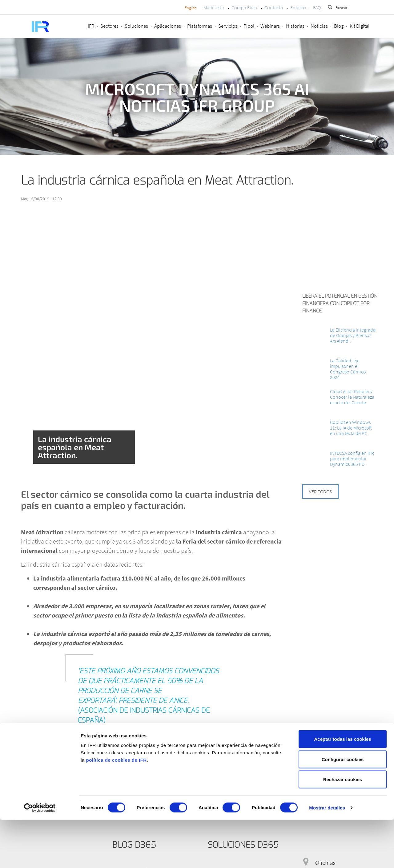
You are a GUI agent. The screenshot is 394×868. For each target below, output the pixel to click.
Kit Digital (360, 26)
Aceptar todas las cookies (342, 787)
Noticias (319, 26)
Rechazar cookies (343, 827)
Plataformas (200, 26)
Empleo (298, 7)
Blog (339, 26)
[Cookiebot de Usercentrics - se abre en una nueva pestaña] (40, 856)
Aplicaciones (168, 26)
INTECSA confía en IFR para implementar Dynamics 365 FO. (352, 458)
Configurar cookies (343, 807)
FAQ (317, 7)
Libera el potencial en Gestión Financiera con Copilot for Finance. (340, 303)
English (191, 8)
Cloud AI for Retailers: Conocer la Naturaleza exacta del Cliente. (352, 397)
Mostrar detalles (327, 856)
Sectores (109, 26)
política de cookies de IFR (116, 808)
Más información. (42, 767)
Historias (295, 26)
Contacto (274, 7)
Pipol (249, 26)
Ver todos (320, 491)
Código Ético (244, 7)
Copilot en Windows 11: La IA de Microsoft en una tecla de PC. (351, 428)
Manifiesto (214, 7)
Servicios (228, 26)
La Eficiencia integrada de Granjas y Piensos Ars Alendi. (353, 335)
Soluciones (136, 26)
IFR (91, 26)
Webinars (270, 26)
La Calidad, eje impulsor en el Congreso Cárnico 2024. (348, 369)
